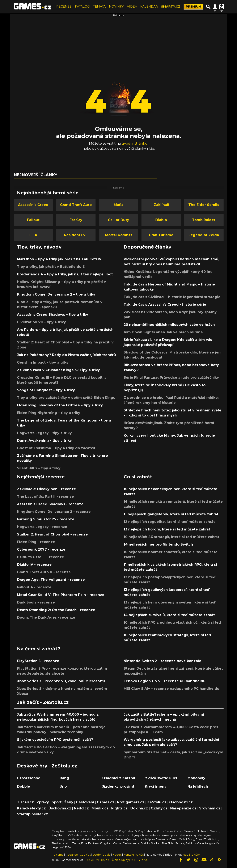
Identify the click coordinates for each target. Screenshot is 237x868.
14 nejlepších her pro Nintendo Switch (158, 544)
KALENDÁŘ (149, 7)
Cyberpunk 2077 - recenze (41, 549)
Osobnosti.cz (181, 802)
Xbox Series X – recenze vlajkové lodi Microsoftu (61, 681)
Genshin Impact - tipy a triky (43, 362)
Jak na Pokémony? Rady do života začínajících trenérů (66, 355)
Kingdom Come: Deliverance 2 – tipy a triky (56, 294)
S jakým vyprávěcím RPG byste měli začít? (55, 740)
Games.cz (106, 802)
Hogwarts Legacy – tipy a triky (44, 433)
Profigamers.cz (131, 802)
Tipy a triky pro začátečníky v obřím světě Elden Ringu (66, 398)
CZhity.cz (159, 808)
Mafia (119, 205)
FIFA (33, 235)
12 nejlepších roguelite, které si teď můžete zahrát (169, 522)
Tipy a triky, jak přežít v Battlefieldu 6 (51, 267)
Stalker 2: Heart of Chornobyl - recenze (52, 534)
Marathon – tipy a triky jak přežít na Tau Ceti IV (59, 259)
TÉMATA (99, 7)
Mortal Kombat (119, 235)
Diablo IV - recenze (34, 565)
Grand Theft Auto (76, 205)
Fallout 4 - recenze (34, 587)
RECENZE (64, 7)
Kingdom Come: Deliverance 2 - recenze (54, 512)
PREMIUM (194, 7)
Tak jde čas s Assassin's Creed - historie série (165, 304)
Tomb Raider (204, 220)
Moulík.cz (100, 808)
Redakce (72, 855)
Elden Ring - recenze (36, 542)
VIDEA (132, 7)
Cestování (85, 802)
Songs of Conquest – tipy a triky (46, 390)
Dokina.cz (139, 808)
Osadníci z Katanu (119, 778)
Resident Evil (76, 235)
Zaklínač (161, 205)
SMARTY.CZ (171, 7)
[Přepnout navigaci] (215, 7)
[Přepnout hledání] (208, 7)
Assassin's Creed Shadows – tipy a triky (53, 315)
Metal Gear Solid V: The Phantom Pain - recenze (61, 595)
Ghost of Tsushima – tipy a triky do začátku (56, 448)
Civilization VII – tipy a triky (41, 322)
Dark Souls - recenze (36, 602)
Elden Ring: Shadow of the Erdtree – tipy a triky (60, 405)
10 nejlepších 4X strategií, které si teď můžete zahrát (171, 537)
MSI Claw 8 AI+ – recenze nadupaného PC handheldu (172, 689)
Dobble (24, 786)
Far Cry (76, 220)
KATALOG (82, 7)
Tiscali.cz (25, 802)
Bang (64, 778)
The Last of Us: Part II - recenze (45, 497)
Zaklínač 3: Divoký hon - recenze (46, 489)
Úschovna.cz (60, 808)
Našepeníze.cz (183, 808)
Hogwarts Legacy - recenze (42, 527)
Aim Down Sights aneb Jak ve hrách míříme (163, 332)
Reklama (58, 855)
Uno (63, 786)
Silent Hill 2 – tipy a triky (39, 468)
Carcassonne (29, 778)
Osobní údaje (102, 855)
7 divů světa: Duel (161, 778)
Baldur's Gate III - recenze (41, 557)
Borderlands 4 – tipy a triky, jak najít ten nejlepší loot (65, 274)
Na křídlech (198, 786)
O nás (140, 855)
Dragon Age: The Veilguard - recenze (51, 580)
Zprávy (43, 802)
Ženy (69, 802)
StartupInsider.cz (33, 814)
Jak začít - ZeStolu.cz (43, 702)
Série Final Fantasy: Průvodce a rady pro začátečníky (171, 378)
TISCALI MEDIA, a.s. (98, 860)
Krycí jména (156, 786)
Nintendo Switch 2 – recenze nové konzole (162, 661)
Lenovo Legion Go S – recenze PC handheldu (165, 681)
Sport (57, 802)
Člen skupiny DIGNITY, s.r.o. (130, 860)
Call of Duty (118, 220)
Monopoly (196, 778)
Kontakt (129, 855)
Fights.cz (119, 808)
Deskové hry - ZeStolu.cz (47, 766)
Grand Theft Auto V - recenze (44, 572)
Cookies (85, 855)
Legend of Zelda (204, 235)
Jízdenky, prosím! (118, 786)
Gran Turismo (161, 235)
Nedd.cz (81, 808)
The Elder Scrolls (204, 205)
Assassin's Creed (33, 205)
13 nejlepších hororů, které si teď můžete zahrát (167, 529)
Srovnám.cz (210, 808)
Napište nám (191, 855)
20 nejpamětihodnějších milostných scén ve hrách (169, 325)
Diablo (161, 220)
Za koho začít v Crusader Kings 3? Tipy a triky (58, 370)
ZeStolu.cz (157, 802)
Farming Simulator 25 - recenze (46, 519)
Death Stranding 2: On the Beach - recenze (56, 610)
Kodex (117, 855)
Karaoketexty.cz (31, 808)
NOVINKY (116, 7)
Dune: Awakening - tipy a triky (44, 441)
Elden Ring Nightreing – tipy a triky (49, 413)
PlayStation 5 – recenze (38, 661)
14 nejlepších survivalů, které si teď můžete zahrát (169, 615)
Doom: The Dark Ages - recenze (46, 617)
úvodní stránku (135, 143)
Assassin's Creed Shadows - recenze (50, 504)
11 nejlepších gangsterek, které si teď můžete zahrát (171, 514)
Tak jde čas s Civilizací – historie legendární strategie (172, 297)
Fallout (33, 220)
